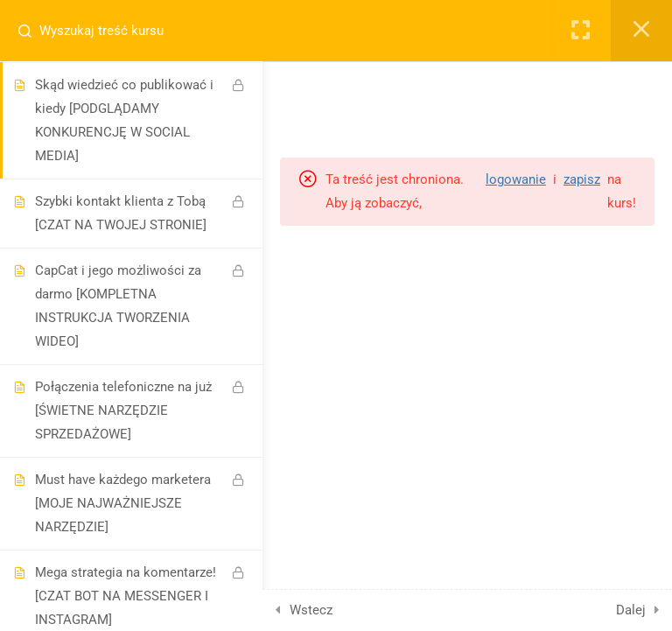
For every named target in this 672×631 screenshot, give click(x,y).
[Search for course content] (31, 31)
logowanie (516, 179)
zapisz (582, 179)
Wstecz (311, 610)
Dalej (631, 610)
